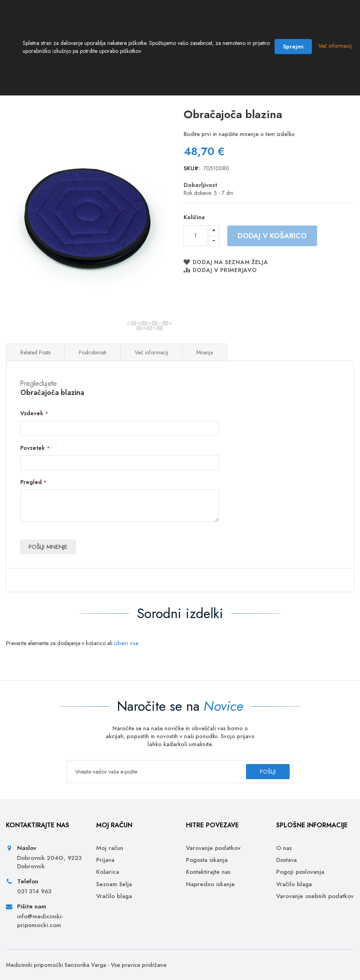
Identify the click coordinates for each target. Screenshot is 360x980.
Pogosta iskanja (207, 860)
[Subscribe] (261, 772)
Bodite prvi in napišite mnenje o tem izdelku (239, 145)
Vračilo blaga (114, 897)
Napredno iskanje (210, 884)
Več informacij (151, 364)
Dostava (286, 860)
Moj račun (110, 848)
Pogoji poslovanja (300, 872)
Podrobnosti (93, 364)
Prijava (105, 860)
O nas (284, 848)
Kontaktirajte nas (208, 872)
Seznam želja (114, 884)
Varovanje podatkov (213, 848)
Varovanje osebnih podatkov (315, 897)
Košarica (108, 872)
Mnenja (205, 364)
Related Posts (35, 364)
